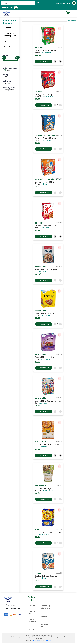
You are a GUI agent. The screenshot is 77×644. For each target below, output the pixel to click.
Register (10, 7)
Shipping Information (46, 607)
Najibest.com (36, 641)
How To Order (32, 620)
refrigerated (10, 90)
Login (4, 7)
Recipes (44, 615)
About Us (32, 612)
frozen (7, 83)
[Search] (18, 3)
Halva (6, 41)
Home (32, 606)
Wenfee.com (49, 641)
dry (6, 77)
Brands (32, 628)
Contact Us (44, 624)
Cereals (8, 28)
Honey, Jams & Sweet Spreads (10, 34)
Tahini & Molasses (8, 48)
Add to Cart (44, 61)
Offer (9, 70)
